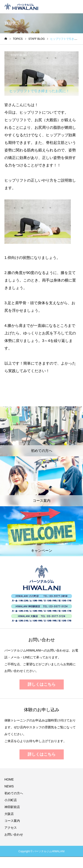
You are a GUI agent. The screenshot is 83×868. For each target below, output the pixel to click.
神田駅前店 (12, 807)
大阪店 (9, 814)
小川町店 (11, 800)
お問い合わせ (14, 834)
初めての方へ (14, 793)
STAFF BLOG (19, 55)
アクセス (11, 828)
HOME (9, 779)
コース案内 (12, 821)
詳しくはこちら (42, 684)
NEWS (9, 786)
